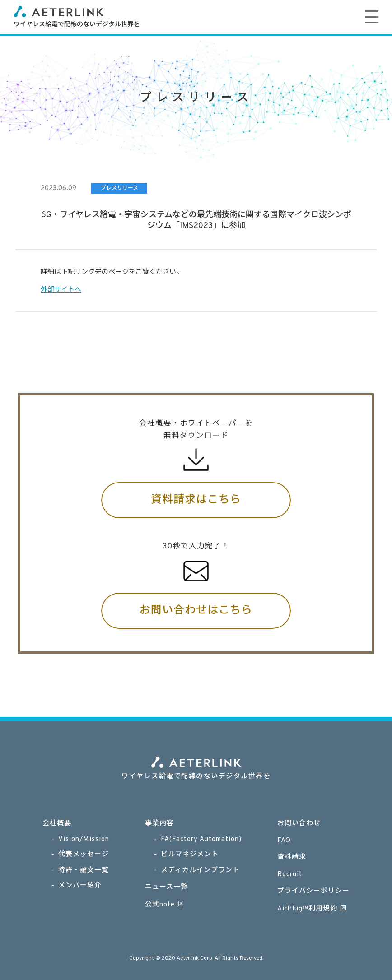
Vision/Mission (84, 839)
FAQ (284, 841)
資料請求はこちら (196, 500)
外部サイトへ (61, 290)
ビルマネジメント (190, 855)
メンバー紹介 (80, 886)
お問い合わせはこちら (196, 611)
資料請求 (292, 857)
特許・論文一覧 (84, 871)
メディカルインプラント (200, 871)
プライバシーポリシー (313, 891)
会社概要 (57, 824)
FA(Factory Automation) (201, 839)
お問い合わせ (299, 824)
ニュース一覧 (166, 887)
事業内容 (159, 824)
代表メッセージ (84, 855)
